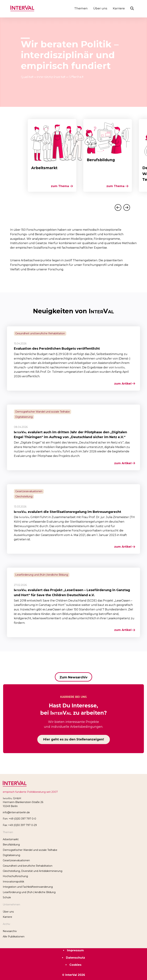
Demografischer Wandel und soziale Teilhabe (30, 850)
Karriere (119, 8)
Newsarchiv (10, 931)
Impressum (75, 950)
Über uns (100, 8)
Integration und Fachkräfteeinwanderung (28, 887)
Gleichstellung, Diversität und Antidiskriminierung (33, 871)
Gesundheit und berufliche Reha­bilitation (28, 866)
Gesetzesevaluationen (16, 860)
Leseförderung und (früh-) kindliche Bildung (29, 892)
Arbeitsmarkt (11, 839)
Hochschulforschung (15, 876)
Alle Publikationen (14, 937)
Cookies (75, 965)
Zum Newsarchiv (73, 677)
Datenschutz (75, 958)
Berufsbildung (11, 845)
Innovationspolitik (13, 882)
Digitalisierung (11, 855)
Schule (7, 897)
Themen (81, 8)
